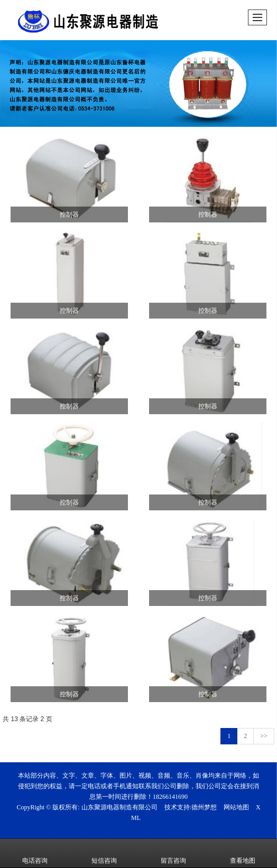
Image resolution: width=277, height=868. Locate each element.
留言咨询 (173, 853)
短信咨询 (104, 853)
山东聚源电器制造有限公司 (119, 807)
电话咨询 (35, 853)
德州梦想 (204, 807)
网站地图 (236, 807)
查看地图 (243, 853)
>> (264, 736)
